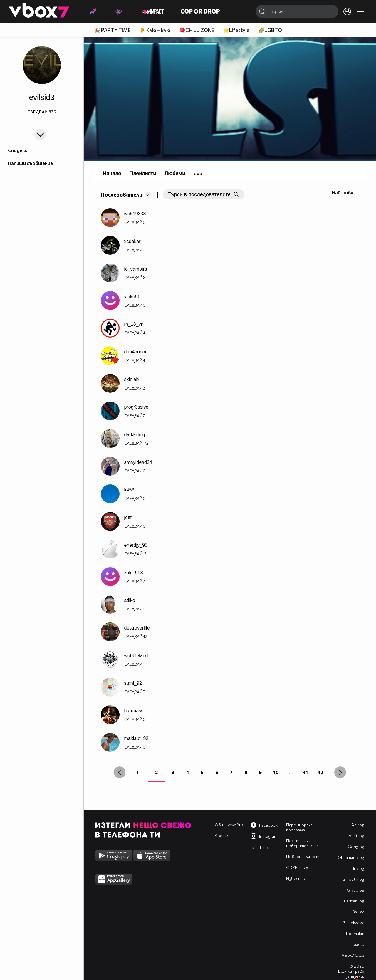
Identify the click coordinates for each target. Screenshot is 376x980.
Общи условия (229, 825)
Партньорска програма (299, 827)
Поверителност (303, 856)
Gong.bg (356, 846)
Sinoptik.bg (354, 879)
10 (276, 772)
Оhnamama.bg (351, 857)
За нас (358, 912)
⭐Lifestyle (236, 30)
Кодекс (222, 836)
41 (305, 772)
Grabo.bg (355, 890)
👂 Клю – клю (155, 30)
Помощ (357, 944)
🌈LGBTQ (270, 30)
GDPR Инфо (298, 867)
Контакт (355, 933)
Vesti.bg (356, 836)
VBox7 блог (353, 955)
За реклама (354, 923)
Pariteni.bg (354, 901)
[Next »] (340, 772)
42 (320, 772)
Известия (296, 878)
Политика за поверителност (302, 843)
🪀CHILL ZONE (197, 30)
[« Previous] (120, 772)
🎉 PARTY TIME (112, 30)
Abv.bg (358, 825)
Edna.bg (357, 868)
